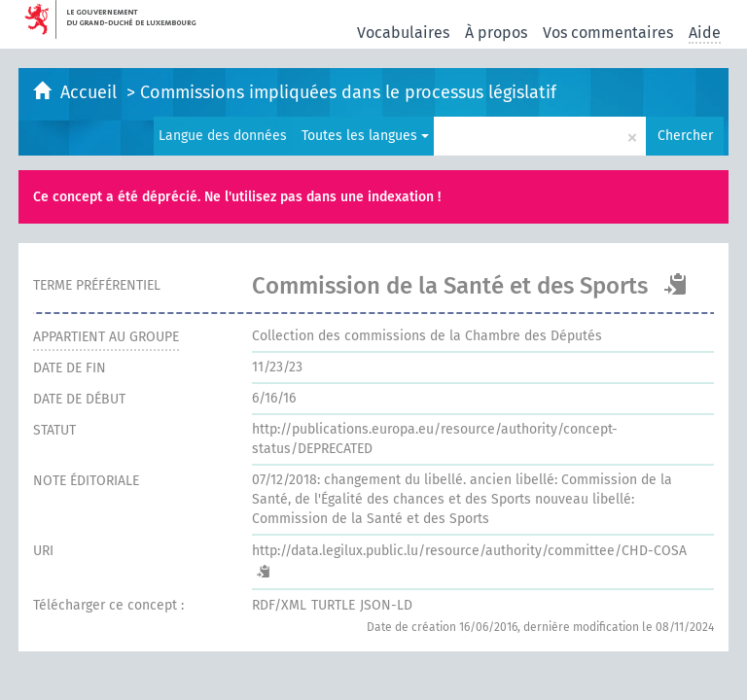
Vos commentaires (608, 33)
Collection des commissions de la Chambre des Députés (427, 336)
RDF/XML (279, 605)
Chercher (685, 136)
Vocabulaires (403, 33)
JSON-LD (386, 605)
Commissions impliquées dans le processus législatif (348, 92)
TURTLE (333, 605)
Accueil (91, 92)
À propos (496, 33)
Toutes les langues (365, 136)
